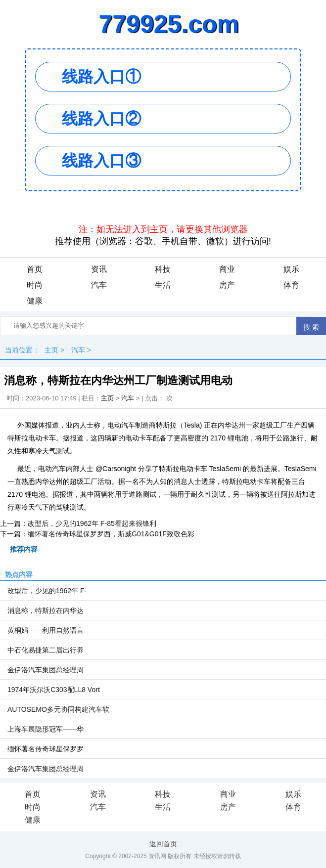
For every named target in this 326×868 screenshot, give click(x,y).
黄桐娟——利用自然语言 (46, 630)
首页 (35, 269)
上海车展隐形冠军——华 (46, 729)
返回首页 (163, 844)
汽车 (99, 285)
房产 (227, 285)
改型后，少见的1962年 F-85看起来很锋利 (92, 523)
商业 (227, 269)
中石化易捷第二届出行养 (46, 650)
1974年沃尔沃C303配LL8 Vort (54, 690)
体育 (291, 285)
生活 (163, 285)
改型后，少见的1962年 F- (47, 591)
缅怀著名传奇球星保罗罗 (46, 749)
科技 (163, 269)
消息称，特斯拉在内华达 (46, 610)
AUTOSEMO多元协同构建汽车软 (58, 709)
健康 (35, 301)
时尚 (35, 285)
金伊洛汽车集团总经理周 (46, 670)
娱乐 (291, 269)
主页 (51, 350)
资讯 (99, 269)
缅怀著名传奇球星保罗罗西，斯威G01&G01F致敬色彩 (111, 534)
